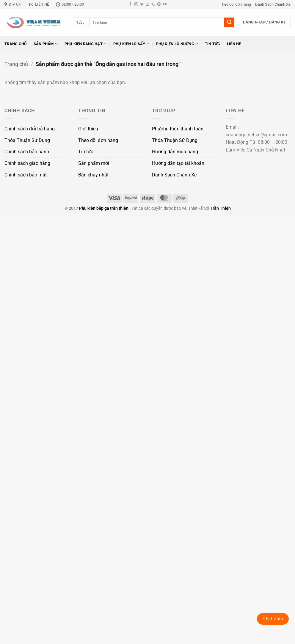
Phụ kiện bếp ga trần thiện (104, 208)
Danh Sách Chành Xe (273, 4)
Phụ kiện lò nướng (177, 44)
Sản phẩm (46, 44)
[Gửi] (229, 23)
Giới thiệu (88, 129)
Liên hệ (234, 44)
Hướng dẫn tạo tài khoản (178, 163)
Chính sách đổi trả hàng (30, 129)
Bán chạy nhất (93, 175)
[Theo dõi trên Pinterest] (159, 4)
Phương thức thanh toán (178, 129)
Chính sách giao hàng (27, 163)
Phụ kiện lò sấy (131, 44)
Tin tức (213, 44)
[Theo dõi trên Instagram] (136, 4)
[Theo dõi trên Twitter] (142, 4)
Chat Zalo (273, 619)
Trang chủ (16, 44)
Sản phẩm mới (94, 163)
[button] (265, 22)
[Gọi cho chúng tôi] (153, 4)
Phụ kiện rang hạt (86, 44)
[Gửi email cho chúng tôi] (147, 4)
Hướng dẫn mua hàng (175, 152)
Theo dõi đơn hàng (235, 4)
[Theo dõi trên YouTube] (165, 4)
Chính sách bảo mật (26, 175)
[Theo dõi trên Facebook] (130, 4)
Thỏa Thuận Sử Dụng (27, 140)
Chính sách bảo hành (27, 152)
